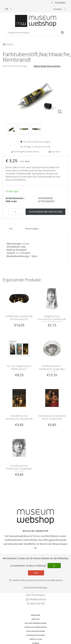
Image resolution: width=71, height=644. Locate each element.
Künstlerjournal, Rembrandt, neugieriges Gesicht (19, 468)
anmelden (35, 615)
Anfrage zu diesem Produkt (37, 147)
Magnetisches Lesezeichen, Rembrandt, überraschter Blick (52, 319)
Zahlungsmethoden (35, 631)
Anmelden (60, 3)
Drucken (56, 152)
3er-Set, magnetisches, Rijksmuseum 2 (19, 367)
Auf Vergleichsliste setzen (27, 152)
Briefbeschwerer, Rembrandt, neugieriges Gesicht (52, 369)
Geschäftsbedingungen (35, 623)
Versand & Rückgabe (35, 635)
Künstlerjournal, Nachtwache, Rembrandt (19, 417)
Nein (36, 573)
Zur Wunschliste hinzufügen (37, 142)
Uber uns (35, 619)
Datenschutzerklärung (36, 627)
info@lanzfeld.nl (38, 599)
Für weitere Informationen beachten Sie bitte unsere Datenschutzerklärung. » (36, 584)
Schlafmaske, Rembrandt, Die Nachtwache (19, 318)
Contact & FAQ (36, 639)
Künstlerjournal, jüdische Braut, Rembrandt (52, 417)
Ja (54, 566)
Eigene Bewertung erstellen (47, 66)
